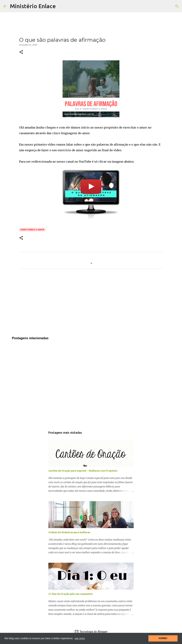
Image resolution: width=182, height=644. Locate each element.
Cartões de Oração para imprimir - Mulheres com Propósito (83, 471)
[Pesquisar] (177, 6)
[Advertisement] (91, 305)
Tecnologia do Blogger (91, 632)
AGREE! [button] (163, 638)
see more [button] (80, 638)
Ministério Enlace (33, 6)
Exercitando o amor (32, 230)
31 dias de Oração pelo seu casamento (71, 594)
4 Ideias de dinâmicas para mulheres (69, 532)
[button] (21, 52)
